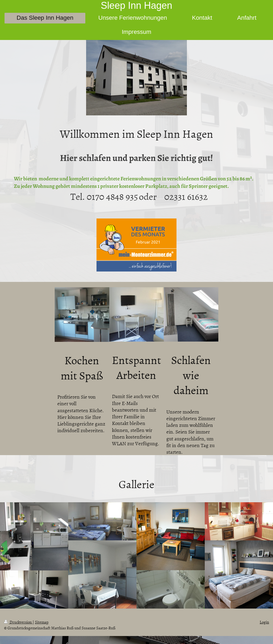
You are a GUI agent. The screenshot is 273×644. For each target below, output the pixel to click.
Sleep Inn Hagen (136, 5)
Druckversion (18, 622)
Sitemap (42, 622)
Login (264, 622)
